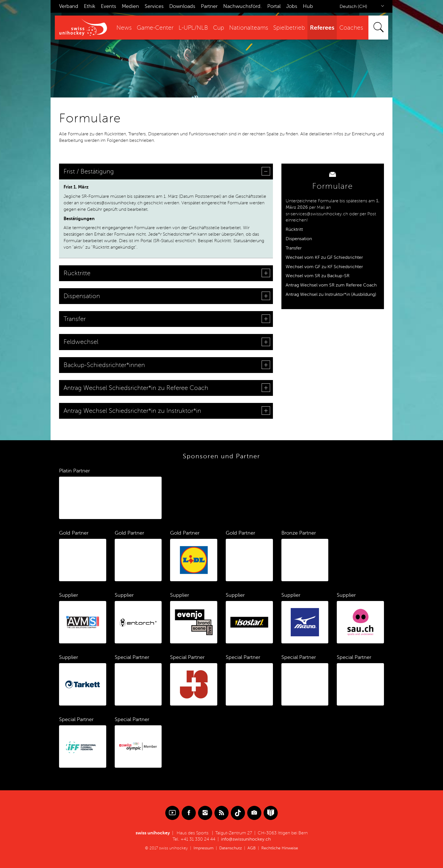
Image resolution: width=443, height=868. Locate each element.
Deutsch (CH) (353, 6)
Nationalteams (249, 28)
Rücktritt (294, 229)
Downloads (182, 6)
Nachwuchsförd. (242, 6)
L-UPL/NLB (193, 28)
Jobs (292, 6)
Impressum (204, 848)
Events (108, 6)
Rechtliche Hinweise (280, 848)
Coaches (351, 28)
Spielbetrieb (289, 28)
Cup (219, 28)
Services (154, 6)
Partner (209, 6)
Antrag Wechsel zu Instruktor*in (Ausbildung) (331, 294)
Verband (69, 6)
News (124, 28)
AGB (252, 848)
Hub (308, 6)
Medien (130, 6)
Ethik (90, 6)
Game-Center (155, 28)
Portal (274, 6)
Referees (322, 28)
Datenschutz (231, 848)
